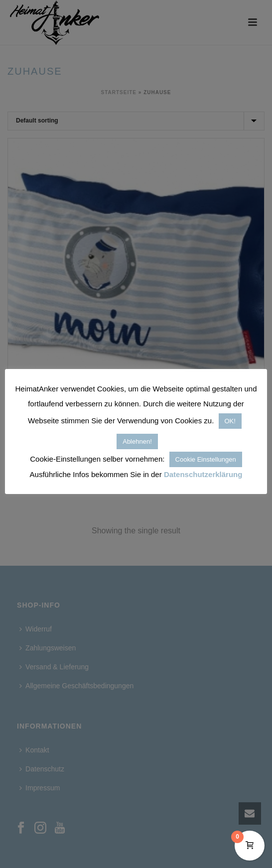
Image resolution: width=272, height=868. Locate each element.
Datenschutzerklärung (203, 474)
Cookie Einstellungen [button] (206, 459)
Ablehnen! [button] (137, 441)
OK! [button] (230, 421)
